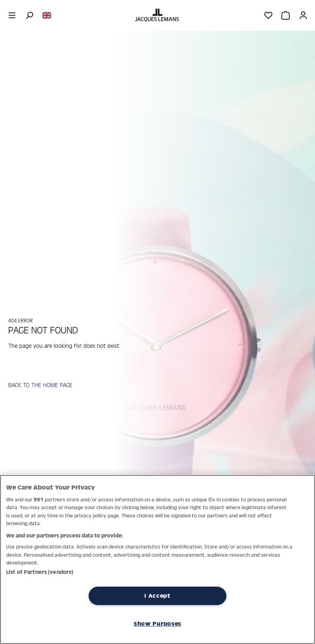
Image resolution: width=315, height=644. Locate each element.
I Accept (157, 596)
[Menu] (12, 15)
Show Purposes (157, 624)
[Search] (29, 15)
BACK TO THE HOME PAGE (40, 385)
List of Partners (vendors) (40, 572)
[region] (157, 559)
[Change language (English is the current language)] (47, 15)
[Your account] (303, 15)
